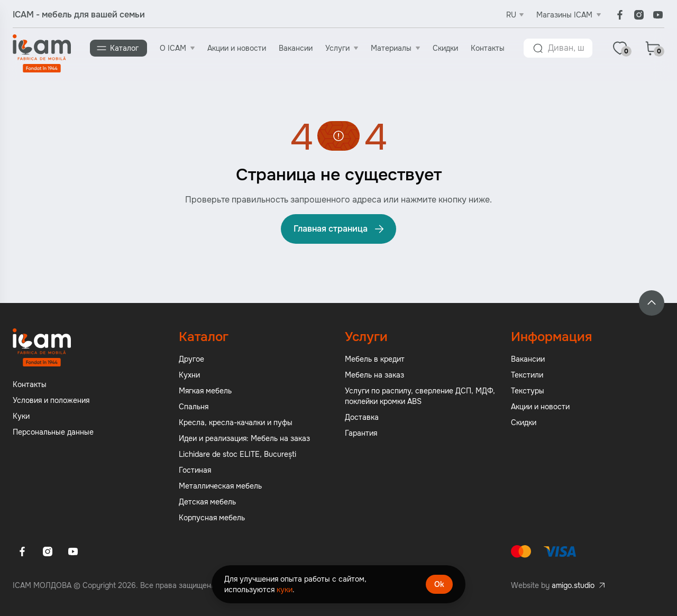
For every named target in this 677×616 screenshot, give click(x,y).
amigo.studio (573, 585)
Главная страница (340, 229)
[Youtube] (658, 15)
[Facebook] (620, 15)
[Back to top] (652, 303)
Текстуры (528, 391)
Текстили (527, 375)
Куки (21, 416)
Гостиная (195, 470)
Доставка (362, 417)
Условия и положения (51, 400)
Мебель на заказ (374, 375)
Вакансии (296, 48)
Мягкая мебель (205, 391)
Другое (191, 359)
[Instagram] (639, 15)
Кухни (189, 375)
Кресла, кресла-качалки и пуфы (236, 422)
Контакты (488, 48)
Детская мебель (207, 502)
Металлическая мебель (220, 486)
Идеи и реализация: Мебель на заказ (244, 438)
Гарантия (361, 433)
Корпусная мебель (212, 518)
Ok (439, 584)
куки (285, 590)
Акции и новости (237, 48)
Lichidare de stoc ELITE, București (237, 454)
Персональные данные (53, 432)
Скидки (445, 48)
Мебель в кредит (375, 359)
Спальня (194, 407)
